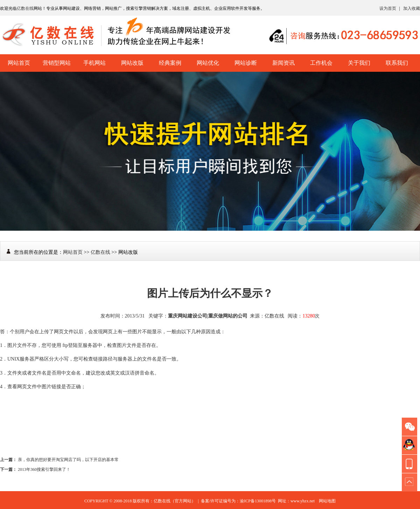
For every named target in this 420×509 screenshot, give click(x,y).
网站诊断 (246, 63)
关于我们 (359, 63)
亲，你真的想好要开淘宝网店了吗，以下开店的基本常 (68, 460)
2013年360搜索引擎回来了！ (44, 469)
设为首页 (388, 8)
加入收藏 (412, 8)
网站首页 (19, 63)
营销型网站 (57, 63)
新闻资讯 (283, 63)
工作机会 (321, 63)
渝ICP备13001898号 (258, 501)
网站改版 (132, 63)
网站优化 (208, 63)
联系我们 (397, 63)
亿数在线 (25, 8)
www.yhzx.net (303, 501)
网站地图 (327, 501)
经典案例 (170, 63)
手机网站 (94, 63)
